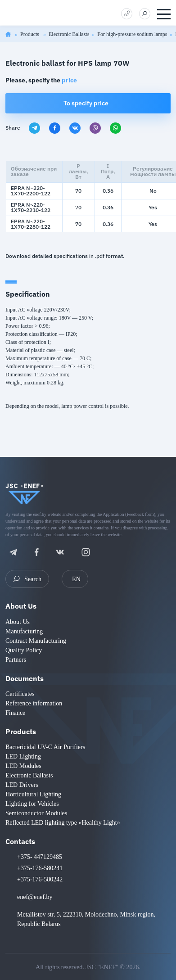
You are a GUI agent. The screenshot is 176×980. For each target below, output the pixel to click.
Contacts (20, 841)
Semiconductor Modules (36, 813)
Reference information (34, 703)
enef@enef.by (35, 897)
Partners (16, 660)
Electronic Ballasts (69, 34)
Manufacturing (24, 631)
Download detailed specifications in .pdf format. (65, 256)
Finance (15, 713)
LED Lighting (23, 756)
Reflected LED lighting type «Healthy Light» (63, 823)
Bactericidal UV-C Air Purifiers (45, 747)
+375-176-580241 (40, 868)
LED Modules (23, 766)
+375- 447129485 (40, 857)
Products (30, 34)
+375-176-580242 (40, 879)
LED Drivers (22, 785)
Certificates (20, 694)
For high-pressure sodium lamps (132, 34)
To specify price (86, 103)
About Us (21, 606)
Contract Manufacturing (36, 641)
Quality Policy (24, 650)
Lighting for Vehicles (32, 804)
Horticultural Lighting (33, 794)
